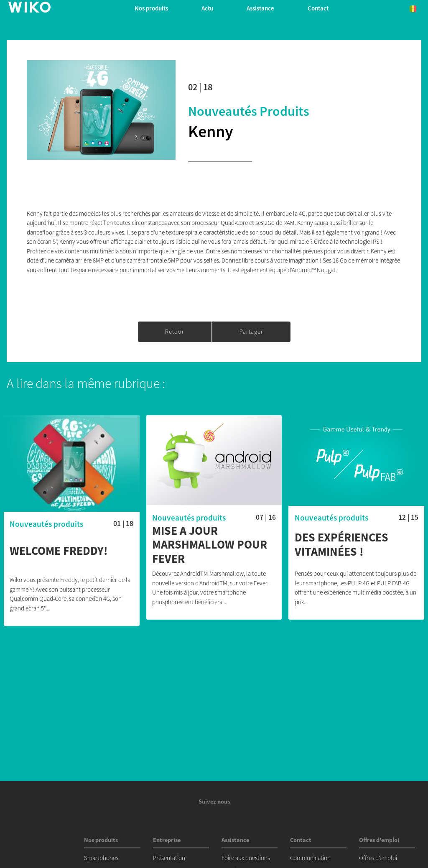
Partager (251, 332)
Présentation (169, 858)
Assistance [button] (260, 8)
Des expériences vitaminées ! (341, 545)
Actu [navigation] (207, 8)
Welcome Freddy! (59, 551)
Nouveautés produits (249, 111)
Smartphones (101, 858)
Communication (310, 858)
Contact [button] (318, 8)
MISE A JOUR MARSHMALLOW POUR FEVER (210, 545)
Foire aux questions (246, 858)
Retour (175, 332)
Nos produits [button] (151, 8)
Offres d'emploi (378, 858)
